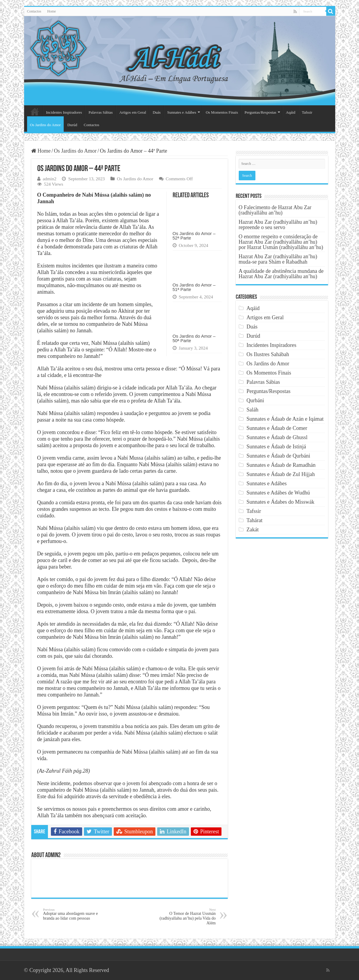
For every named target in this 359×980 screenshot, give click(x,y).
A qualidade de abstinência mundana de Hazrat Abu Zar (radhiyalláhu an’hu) (281, 274)
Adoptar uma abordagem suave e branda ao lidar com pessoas (74, 914)
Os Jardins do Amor (46, 125)
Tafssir (307, 112)
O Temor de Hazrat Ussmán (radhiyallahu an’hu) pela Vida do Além (185, 916)
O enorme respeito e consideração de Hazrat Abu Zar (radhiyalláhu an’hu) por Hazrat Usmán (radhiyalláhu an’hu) (281, 242)
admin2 (50, 179)
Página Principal (35, 112)
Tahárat (255, 520)
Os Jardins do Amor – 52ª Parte (194, 236)
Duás (157, 112)
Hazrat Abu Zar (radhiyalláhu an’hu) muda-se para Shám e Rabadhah (278, 259)
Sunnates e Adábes (182, 112)
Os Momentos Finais (222, 112)
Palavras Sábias (100, 112)
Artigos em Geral (133, 112)
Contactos (34, 11)
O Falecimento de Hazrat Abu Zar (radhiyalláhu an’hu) (275, 210)
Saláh (252, 410)
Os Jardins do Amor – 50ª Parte (194, 338)
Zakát (253, 530)
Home (52, 11)
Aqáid (291, 112)
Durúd (72, 125)
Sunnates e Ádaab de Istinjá (276, 447)
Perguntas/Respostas (260, 112)
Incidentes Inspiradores (64, 112)
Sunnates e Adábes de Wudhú (278, 493)
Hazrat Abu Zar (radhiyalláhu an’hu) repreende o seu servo (278, 225)
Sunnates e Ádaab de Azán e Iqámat (285, 419)
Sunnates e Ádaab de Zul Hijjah (281, 474)
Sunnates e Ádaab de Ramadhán (281, 465)
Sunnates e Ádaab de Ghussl (277, 437)
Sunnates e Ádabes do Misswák (280, 502)
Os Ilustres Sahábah (268, 354)
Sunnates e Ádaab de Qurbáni (278, 456)
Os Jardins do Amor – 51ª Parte (194, 287)
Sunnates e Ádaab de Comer (277, 428)
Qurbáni (255, 400)
